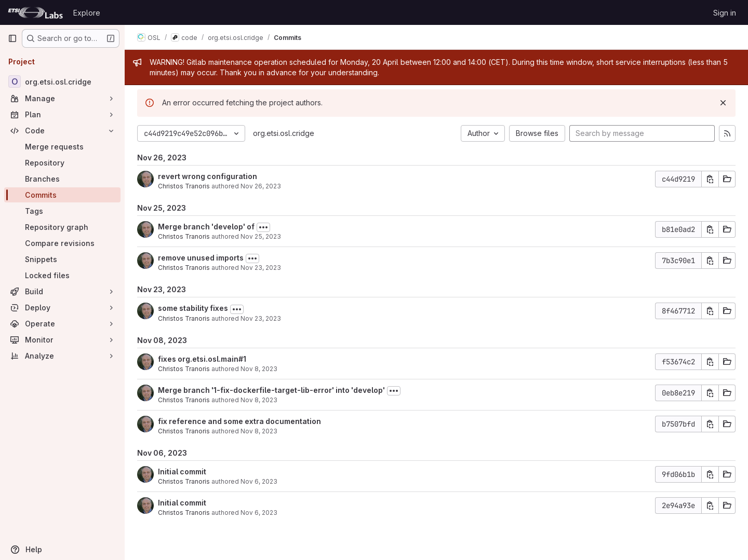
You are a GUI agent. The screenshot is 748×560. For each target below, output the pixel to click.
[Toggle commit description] (263, 227)
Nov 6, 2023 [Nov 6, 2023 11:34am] (259, 513)
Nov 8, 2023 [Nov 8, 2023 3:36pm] (259, 400)
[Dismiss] (723, 103)
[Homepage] (35, 12)
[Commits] (62, 195)
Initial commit (182, 472)
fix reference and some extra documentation (239, 421)
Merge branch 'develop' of (206, 227)
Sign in (725, 13)
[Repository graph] (62, 227)
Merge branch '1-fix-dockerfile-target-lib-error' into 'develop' (271, 390)
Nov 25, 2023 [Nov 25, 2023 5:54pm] (261, 236)
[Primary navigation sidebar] (12, 38)
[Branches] (62, 179)
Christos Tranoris (184, 186)
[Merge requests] (62, 147)
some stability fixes (193, 308)
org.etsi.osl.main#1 (212, 359)
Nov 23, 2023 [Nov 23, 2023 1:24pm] (261, 268)
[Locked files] (62, 275)
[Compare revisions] (62, 243)
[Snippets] (62, 259)
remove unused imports (201, 258)
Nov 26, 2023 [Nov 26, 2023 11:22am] (261, 186)
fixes (168, 359)
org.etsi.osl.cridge (284, 133)
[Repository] (62, 163)
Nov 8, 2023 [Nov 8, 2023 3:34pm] (259, 431)
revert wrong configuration (208, 176)
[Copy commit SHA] (710, 179)
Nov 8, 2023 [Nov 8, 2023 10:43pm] (259, 369)
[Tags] (62, 211)
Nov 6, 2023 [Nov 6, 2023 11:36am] (259, 481)
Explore (87, 13)
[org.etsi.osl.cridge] (62, 81)
